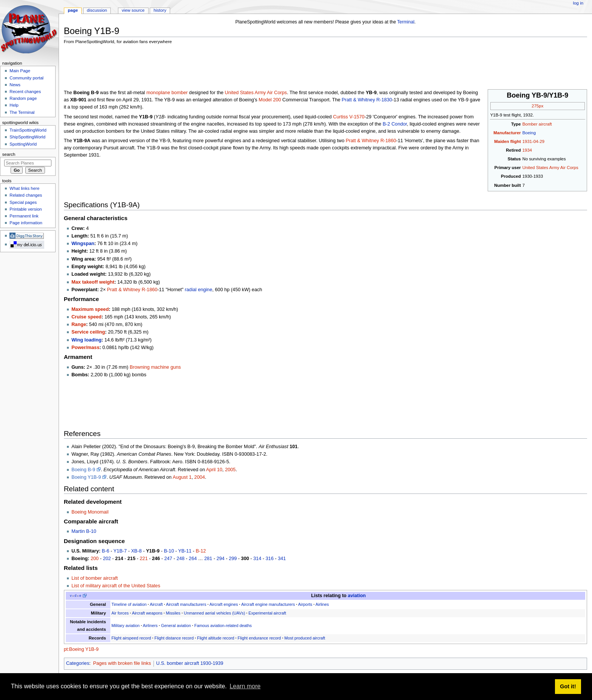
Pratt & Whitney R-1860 (371, 141)
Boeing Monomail (90, 512)
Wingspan (83, 244)
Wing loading (87, 340)
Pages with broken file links (122, 663)
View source (133, 10)
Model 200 (270, 100)
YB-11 (185, 551)
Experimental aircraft (267, 613)
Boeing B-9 (83, 470)
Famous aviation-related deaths (223, 625)
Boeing (529, 133)
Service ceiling (88, 332)
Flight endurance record (260, 638)
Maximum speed (90, 309)
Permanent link (24, 216)
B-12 (201, 551)
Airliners (150, 625)
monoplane (158, 93)
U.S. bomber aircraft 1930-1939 (190, 663)
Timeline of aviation (129, 604)
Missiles (173, 613)
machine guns (166, 367)
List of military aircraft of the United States (116, 586)
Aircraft (156, 604)
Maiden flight (507, 141)
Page (73, 10)
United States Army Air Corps (550, 168)
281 (208, 559)
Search (9, 154)
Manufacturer (507, 133)
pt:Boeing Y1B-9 (81, 649)
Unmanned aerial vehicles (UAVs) (214, 613)
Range (79, 324)
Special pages (23, 202)
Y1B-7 (120, 551)
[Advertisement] (201, 68)
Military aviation (126, 625)
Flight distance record (174, 638)
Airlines (322, 604)
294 (221, 559)
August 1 (182, 477)
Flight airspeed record (131, 638)
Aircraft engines (224, 604)
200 (95, 559)
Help (14, 105)
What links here (24, 188)
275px (537, 106)
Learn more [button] (245, 686)
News (15, 85)
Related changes (26, 195)
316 (270, 559)
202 (107, 559)
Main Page (20, 71)
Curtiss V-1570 (349, 117)
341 (282, 559)
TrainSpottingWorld (28, 130)
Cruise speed (87, 317)
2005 (230, 470)
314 (257, 559)
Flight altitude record (215, 638)
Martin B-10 (84, 531)
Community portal (26, 78)
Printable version (26, 209)
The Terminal (22, 112)
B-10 (169, 551)
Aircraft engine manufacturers (268, 604)
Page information (26, 223)
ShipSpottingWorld (27, 137)
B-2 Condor (395, 124)
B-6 (105, 551)
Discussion (97, 10)
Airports (305, 604)
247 (168, 559)
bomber (180, 93)
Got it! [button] (568, 686)
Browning (140, 367)
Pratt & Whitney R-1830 (367, 100)
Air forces (120, 613)
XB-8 (136, 551)
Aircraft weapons (147, 613)
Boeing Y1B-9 (86, 477)
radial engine (199, 290)
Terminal (406, 22)
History (160, 10)
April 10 (214, 470)
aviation (357, 596)
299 (233, 559)
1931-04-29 (533, 141)
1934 (527, 150)
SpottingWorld (23, 144)
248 (181, 559)
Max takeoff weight (93, 282)
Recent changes (25, 92)
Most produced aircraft (305, 638)
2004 (200, 477)
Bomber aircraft (537, 124)
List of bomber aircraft (95, 578)
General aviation (176, 625)
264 (193, 559)
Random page (23, 98)
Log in (578, 3)
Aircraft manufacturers (186, 604)
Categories (78, 663)
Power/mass (85, 348)
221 (144, 559)
